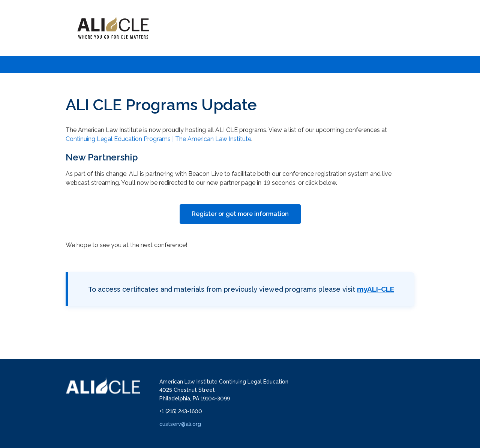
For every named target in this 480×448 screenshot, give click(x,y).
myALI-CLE (376, 289)
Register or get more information (240, 214)
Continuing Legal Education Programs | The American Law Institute (158, 139)
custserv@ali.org (180, 424)
